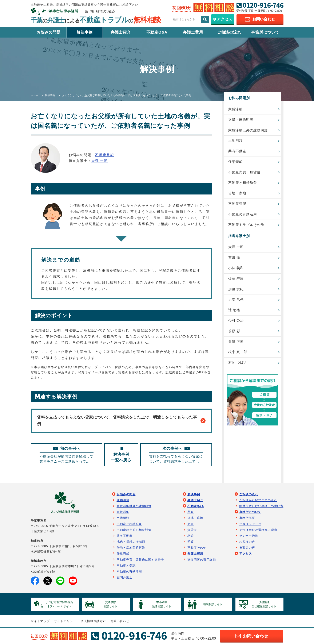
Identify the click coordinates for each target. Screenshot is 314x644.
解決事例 (85, 32)
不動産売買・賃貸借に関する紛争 (140, 560)
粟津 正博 (236, 342)
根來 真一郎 (238, 352)
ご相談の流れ (229, 32)
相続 (191, 536)
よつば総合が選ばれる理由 (258, 530)
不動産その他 (197, 548)
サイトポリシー (65, 621)
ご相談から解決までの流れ (258, 500)
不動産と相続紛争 (243, 183)
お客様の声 (247, 542)
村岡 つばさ (238, 363)
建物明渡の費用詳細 (202, 560)
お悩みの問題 (49, 32)
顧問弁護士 (125, 577)
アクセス (246, 554)
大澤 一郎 (100, 161)
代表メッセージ (250, 524)
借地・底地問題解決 (131, 548)
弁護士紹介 (121, 32)
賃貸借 (192, 530)
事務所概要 (247, 518)
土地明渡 (235, 141)
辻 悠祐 (234, 310)
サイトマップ (40, 621)
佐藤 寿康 (236, 279)
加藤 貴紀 (236, 289)
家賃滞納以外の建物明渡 (248, 130)
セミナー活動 (249, 536)
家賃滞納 (235, 109)
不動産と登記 (126, 566)
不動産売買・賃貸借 (244, 172)
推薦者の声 (247, 548)
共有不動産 (237, 151)
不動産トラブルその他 (246, 225)
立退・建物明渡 (241, 120)
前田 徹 (234, 257)
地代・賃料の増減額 (131, 542)
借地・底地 (237, 193)
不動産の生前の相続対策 (134, 530)
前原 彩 (234, 331)
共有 (191, 512)
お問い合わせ (120, 621)
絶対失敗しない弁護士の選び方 (261, 506)
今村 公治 (236, 321)
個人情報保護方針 (93, 621)
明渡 (191, 542)
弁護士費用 (193, 32)
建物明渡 (123, 500)
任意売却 (235, 162)
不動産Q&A (157, 32)
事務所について (265, 32)
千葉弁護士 (96, 20)
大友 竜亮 (236, 299)
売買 (191, 524)
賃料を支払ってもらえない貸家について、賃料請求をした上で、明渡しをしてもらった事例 (121, 421)
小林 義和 (236, 268)
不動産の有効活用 (243, 214)
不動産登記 (105, 155)
